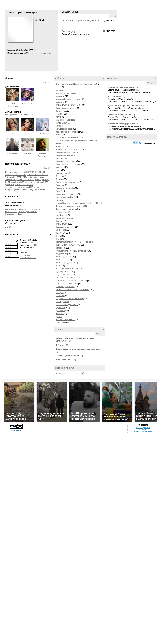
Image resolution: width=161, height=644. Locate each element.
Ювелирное (61, 323)
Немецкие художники (65, 227)
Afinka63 (9, 175)
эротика (59, 317)
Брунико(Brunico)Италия (119, 115)
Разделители (61, 254)
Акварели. (60, 90)
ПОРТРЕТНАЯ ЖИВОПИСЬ (68, 245)
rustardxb (35, 182)
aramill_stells (22, 180)
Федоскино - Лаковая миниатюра (70, 299)
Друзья (19, 12)
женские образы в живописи (68, 99)
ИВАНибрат (34, 187)
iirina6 (43, 133)
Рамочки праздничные (65, 263)
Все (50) (47, 168)
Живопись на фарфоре (66, 161)
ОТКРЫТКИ (61, 230)
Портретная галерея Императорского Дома (74, 242)
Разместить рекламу (143, 432)
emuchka (28, 133)
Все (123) (100, 334)
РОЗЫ (58, 266)
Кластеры (60, 185)
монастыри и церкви (64, 218)
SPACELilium (42, 175)
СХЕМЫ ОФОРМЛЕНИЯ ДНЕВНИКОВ (72, 290)
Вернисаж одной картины (67, 132)
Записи (11, 12)
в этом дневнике (148, 144)
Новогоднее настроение (66, 108)
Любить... (60, 345)
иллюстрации (61, 173)
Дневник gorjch (69, 31)
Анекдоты (60, 96)
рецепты (59, 114)
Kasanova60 (13, 154)
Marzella (28, 154)
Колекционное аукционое (67, 194)
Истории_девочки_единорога (18, 190)
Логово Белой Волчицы (66, 209)
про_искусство (12, 209)
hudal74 (38, 180)
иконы (58, 170)
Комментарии (30, 12)
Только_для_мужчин (28, 212)
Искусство (60, 176)
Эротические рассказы (65, 320)
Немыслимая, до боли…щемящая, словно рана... (79, 349)
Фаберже (60, 293)
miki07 (22, 182)
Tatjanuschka (11, 177)
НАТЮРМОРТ (62, 224)
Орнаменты (61, 111)
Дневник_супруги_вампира (17, 187)
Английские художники (66, 120)
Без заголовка (114, 97)
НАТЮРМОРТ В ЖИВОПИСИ (68, 105)
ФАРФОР (60, 296)
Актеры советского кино (66, 93)
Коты (58, 200)
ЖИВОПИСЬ (61, 158)
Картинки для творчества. (67, 182)
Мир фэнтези (61, 215)
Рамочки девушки (63, 257)
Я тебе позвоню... (64, 360)
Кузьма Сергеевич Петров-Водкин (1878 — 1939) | (78, 203)
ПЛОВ (58, 239)
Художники (60, 308)
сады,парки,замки (63, 275)
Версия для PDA (143, 428)
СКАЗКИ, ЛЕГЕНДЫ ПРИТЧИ (68, 278)
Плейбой (9, 227)
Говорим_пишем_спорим (29, 209)
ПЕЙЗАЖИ (60, 233)
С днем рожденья (63, 272)
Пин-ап (59, 236)
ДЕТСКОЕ (60, 146)
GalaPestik (31, 175)
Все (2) (113, 16)
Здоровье (60, 167)
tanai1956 (44, 182)
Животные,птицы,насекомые (68, 164)
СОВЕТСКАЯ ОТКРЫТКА (67, 284)
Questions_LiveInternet (15, 214)
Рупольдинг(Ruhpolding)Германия (124, 106)
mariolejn (15, 182)
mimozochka (28, 104)
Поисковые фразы (28, 258)
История (59, 179)
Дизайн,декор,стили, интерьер (69, 149)
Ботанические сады (64, 129)
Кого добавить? (28, 114)
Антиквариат (61, 123)
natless (28, 182)
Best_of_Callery (12, 212)
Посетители (25, 255)
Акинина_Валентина (24, 185)
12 (104, 31)
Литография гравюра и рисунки (69, 206)
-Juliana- (13, 133)
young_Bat (10, 185)
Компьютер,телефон (64, 197)
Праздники (60, 248)
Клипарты (60, 102)
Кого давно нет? (12, 114)
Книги (58, 191)
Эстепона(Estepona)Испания (121, 87)
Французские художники (66, 305)
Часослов (60, 314)
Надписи (59, 221)
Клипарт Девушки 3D (65, 188)
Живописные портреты (65, 155)
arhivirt (31, 180)
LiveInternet (17, 430)
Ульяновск (31, 53)
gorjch (36, 20)
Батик (58, 126)
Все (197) (47, 82)
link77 (8, 182)
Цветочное (60, 311)
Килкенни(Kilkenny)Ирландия (121, 124)
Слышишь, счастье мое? (67, 356)
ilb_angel (46, 180)
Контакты (143, 430)
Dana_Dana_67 (20, 175)
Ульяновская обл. (43, 53)
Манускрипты (62, 212)
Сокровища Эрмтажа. (65, 287)
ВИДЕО (59, 135)
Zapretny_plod (31, 177)
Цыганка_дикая (38, 190)
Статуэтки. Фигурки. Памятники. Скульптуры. (75, 84)
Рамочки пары (62, 260)
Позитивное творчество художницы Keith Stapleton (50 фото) (80, 22)
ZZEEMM (21, 177)
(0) (70, 341)
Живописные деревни (65, 152)
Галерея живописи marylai (67, 138)
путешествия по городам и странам (71, 251)
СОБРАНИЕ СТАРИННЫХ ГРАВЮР (71, 281)
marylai (59, 87)
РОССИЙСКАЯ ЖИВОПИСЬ (68, 269)
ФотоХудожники (62, 302)
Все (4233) (152, 83)
